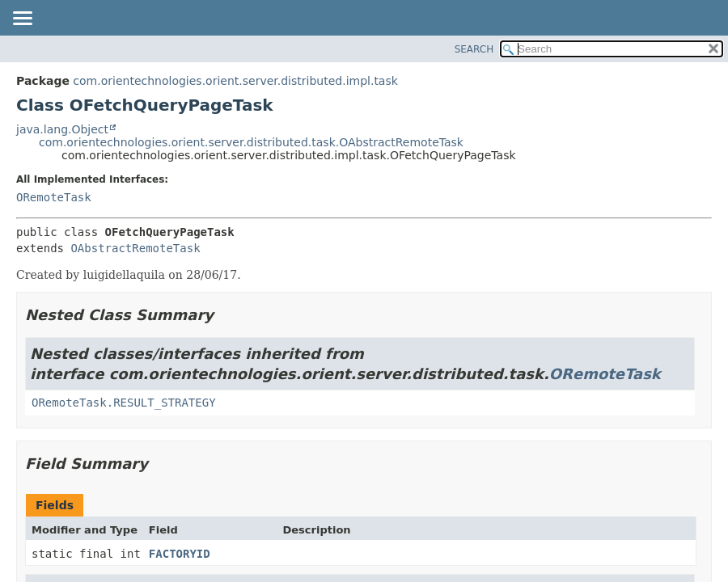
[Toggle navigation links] (22, 19)
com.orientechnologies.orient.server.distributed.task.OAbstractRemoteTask (251, 142)
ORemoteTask (54, 197)
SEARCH (474, 49)
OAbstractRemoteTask (135, 248)
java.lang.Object (62, 129)
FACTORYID (180, 554)
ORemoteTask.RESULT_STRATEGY (124, 403)
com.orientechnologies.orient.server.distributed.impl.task (235, 81)
